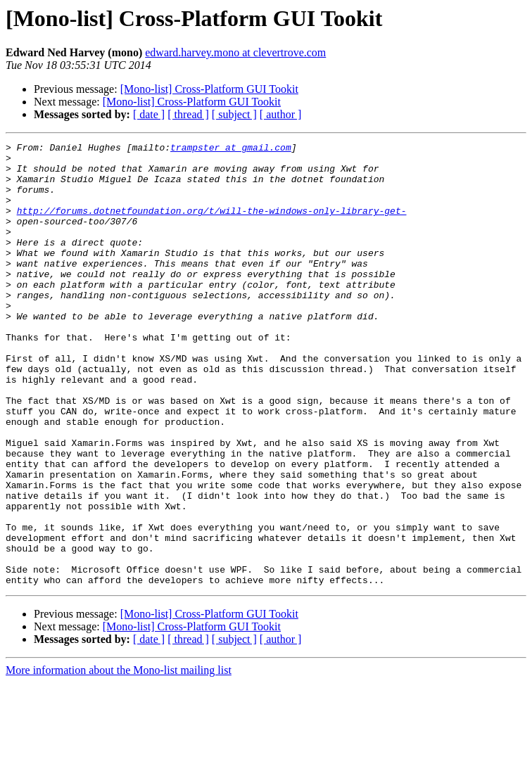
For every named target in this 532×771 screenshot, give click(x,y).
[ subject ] (234, 114)
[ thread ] (188, 114)
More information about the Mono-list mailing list (119, 759)
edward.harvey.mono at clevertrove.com (235, 52)
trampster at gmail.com (231, 149)
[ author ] (281, 114)
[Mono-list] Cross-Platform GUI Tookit (209, 89)
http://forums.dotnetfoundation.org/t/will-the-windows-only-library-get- (212, 225)
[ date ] (149, 114)
